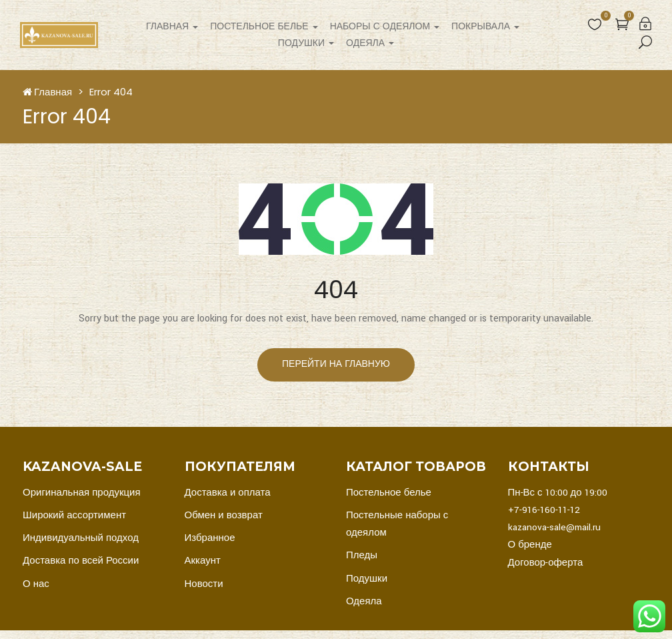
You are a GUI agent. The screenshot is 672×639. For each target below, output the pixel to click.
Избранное (210, 538)
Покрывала (485, 27)
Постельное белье (264, 27)
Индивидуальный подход (81, 538)
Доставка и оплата (228, 493)
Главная (172, 27)
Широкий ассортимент (74, 515)
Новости (204, 584)
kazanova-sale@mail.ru (554, 527)
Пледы (362, 555)
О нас (36, 584)
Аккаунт (203, 561)
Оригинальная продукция (82, 493)
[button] (622, 24)
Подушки (306, 43)
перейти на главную (336, 364)
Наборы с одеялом (385, 27)
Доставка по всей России (81, 561)
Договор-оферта (546, 563)
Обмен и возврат (224, 515)
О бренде (530, 545)
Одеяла (370, 43)
